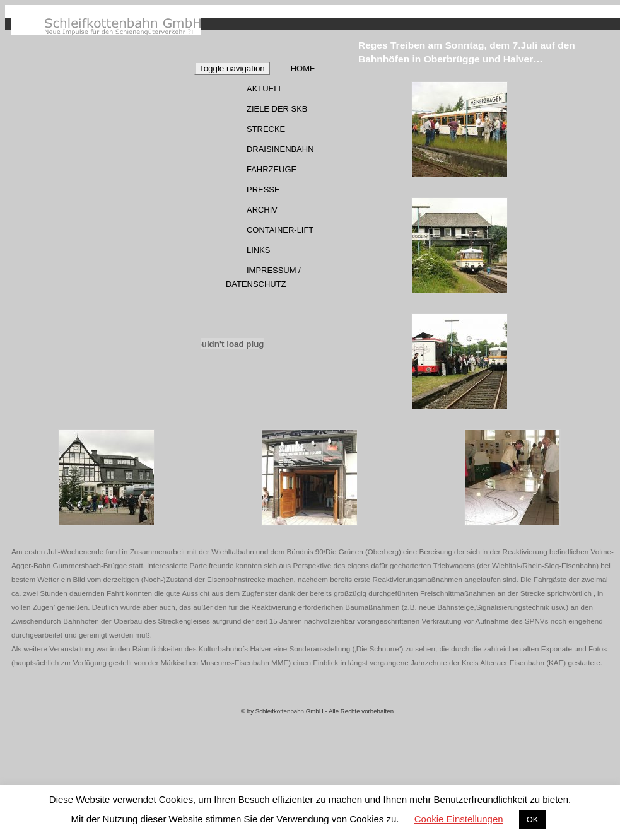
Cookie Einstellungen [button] (459, 819)
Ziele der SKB (277, 109)
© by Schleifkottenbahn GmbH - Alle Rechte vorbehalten (317, 711)
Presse (263, 190)
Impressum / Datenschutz (263, 277)
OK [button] (533, 820)
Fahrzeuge (272, 169)
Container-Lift (280, 230)
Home (303, 68)
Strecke (266, 129)
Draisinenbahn (280, 149)
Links (258, 250)
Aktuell (265, 89)
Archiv (262, 210)
